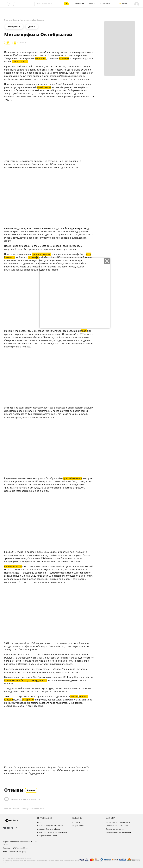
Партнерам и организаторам (118, 822)
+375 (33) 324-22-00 (20, 848)
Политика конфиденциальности (51, 826)
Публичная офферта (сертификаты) (52, 832)
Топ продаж (14, 27)
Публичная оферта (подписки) (118, 832)
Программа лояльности (47, 836)
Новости (92, 4)
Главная (8, 20)
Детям (32, 27)
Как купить (76, 822)
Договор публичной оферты (49, 829)
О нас (40, 822)
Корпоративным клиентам (117, 826)
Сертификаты (105, 4)
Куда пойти (80, 4)
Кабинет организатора (115, 829)
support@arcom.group (18, 851)
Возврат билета (78, 826)
